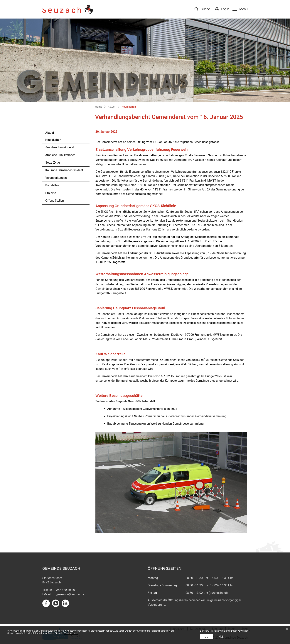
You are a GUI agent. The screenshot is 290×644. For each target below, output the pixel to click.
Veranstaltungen (56, 178)
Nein (222, 637)
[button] (202, 9)
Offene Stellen (55, 201)
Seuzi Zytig (53, 163)
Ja (207, 637)
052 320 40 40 (65, 590)
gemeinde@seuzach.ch (71, 594)
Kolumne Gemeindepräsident (64, 170)
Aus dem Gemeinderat (60, 147)
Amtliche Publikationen (60, 155)
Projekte (51, 193)
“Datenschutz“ (71, 633)
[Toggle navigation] (240, 9)
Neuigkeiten (55, 141)
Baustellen (52, 185)
